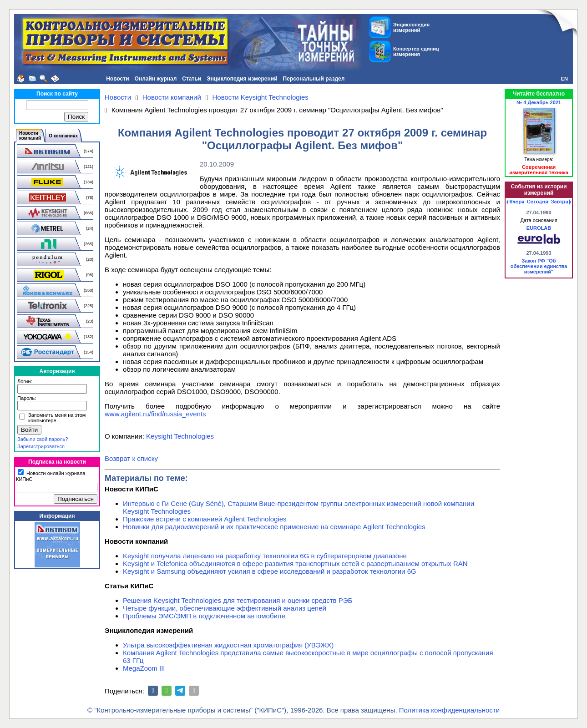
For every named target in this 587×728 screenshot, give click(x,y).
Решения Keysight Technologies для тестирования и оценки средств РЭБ (238, 600)
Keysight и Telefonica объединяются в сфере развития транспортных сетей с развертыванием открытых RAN (295, 564)
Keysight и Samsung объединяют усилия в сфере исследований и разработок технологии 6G (270, 571)
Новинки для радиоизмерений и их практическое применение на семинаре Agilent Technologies (274, 527)
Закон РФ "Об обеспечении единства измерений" (539, 266)
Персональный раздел (314, 79)
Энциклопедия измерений (242, 79)
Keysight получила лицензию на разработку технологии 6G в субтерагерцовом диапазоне (265, 556)
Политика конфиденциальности (449, 710)
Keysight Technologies (180, 436)
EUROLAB (539, 228)
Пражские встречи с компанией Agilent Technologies (205, 519)
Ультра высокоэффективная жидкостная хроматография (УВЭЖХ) (228, 645)
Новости (117, 79)
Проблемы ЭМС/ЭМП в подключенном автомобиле (204, 616)
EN (564, 79)
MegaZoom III (144, 668)
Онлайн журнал (156, 79)
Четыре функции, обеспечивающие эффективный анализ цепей (225, 608)
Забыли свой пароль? (43, 439)
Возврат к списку (131, 458)
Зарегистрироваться (41, 446)
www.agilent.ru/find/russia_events (155, 414)
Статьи (192, 79)
